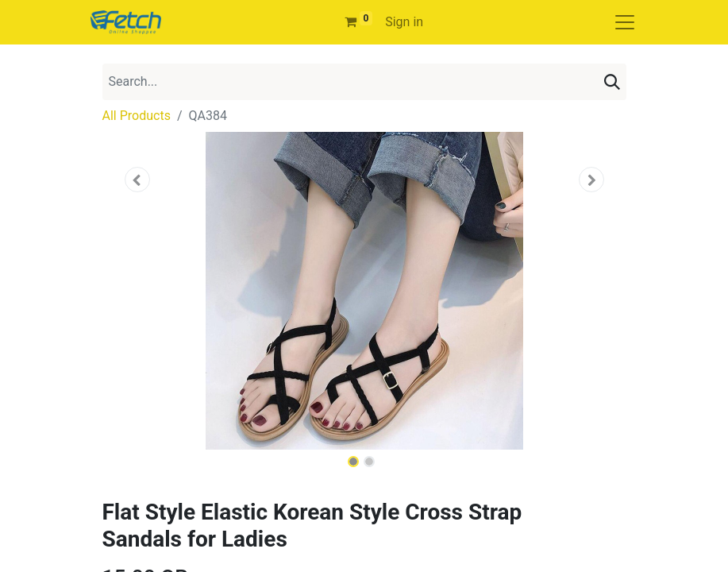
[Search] (612, 82)
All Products (137, 116)
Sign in (404, 22)
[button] (137, 180)
